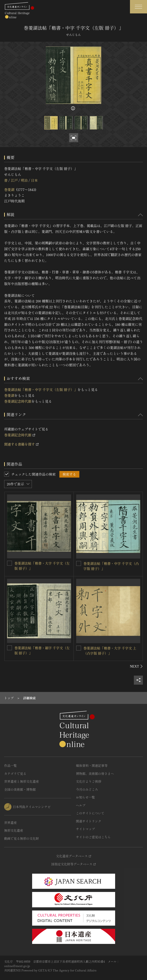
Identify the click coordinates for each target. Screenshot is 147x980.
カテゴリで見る (15, 774)
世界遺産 (10, 823)
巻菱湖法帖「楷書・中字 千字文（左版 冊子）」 (41, 390)
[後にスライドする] (136, 666)
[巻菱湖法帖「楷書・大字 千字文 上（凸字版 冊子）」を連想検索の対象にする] (79, 648)
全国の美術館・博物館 (20, 789)
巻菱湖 (9, 190)
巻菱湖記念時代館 (18, 401)
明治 (24, 180)
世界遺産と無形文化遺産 (22, 781)
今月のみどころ (87, 789)
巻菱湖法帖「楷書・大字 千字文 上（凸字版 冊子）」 (110, 651)
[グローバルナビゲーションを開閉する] (138, 7)
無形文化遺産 (14, 830)
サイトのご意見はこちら (93, 837)
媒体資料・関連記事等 (92, 765)
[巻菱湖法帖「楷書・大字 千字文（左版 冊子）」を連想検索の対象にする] (9, 563)
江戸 (14, 180)
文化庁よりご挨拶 (89, 781)
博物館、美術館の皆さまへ (95, 774)
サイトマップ (85, 829)
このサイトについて (90, 813)
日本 (34, 180)
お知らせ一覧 (85, 797)
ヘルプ (81, 805)
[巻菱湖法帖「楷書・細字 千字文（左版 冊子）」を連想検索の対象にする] (9, 648)
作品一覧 (10, 765)
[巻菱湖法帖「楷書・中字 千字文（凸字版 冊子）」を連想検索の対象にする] (79, 563)
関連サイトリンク (89, 821)
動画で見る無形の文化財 (22, 838)
